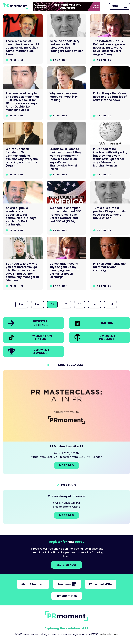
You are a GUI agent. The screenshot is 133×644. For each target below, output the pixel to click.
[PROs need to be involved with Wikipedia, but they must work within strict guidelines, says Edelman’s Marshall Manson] (110, 151)
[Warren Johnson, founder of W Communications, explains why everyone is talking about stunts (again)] (23, 151)
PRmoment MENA (101, 584)
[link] (66, 6)
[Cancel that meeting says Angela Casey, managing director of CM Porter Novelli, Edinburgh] (66, 264)
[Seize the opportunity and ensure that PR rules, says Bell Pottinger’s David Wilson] (66, 39)
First (22, 304)
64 (80, 304)
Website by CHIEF (109, 634)
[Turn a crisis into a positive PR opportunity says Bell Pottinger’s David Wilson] (110, 208)
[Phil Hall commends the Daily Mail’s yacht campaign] (110, 264)
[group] (66, 6)
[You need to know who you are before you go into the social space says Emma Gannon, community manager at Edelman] (23, 264)
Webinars (69, 485)
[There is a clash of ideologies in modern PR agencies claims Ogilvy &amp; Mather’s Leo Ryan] (23, 39)
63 (66, 304)
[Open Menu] (119, 6)
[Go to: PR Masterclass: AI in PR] (66, 422)
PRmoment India (67, 596)
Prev (38, 304)
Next (95, 304)
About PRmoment (33, 584)
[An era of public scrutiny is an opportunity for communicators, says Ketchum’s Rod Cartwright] (23, 208)
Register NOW (66, 565)
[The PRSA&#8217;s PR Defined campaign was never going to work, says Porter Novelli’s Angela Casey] (110, 39)
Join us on (67, 584)
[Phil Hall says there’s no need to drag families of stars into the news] (110, 93)
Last (110, 304)
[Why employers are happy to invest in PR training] (66, 93)
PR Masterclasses (69, 365)
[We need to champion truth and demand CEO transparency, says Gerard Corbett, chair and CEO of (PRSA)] (66, 208)
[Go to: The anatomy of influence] (66, 507)
